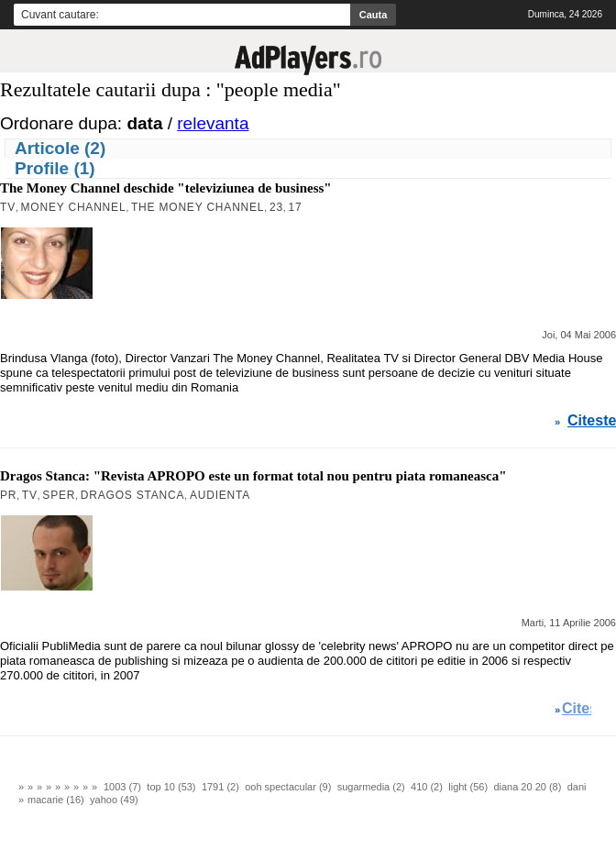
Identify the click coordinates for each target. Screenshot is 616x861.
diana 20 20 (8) (527, 787)
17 (295, 207)
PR (8, 495)
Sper (59, 495)
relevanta (213, 123)
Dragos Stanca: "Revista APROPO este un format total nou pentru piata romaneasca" (253, 476)
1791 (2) (220, 787)
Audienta (220, 495)
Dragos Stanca (133, 495)
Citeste (592, 421)
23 (276, 207)
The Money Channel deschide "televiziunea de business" (166, 188)
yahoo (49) (114, 800)
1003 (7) (122, 787)
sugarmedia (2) (371, 787)
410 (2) (427, 787)
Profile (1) (55, 168)
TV (8, 207)
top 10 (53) (171, 787)
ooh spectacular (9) (288, 787)
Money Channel (74, 207)
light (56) (468, 787)
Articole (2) (60, 148)
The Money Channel (198, 207)
